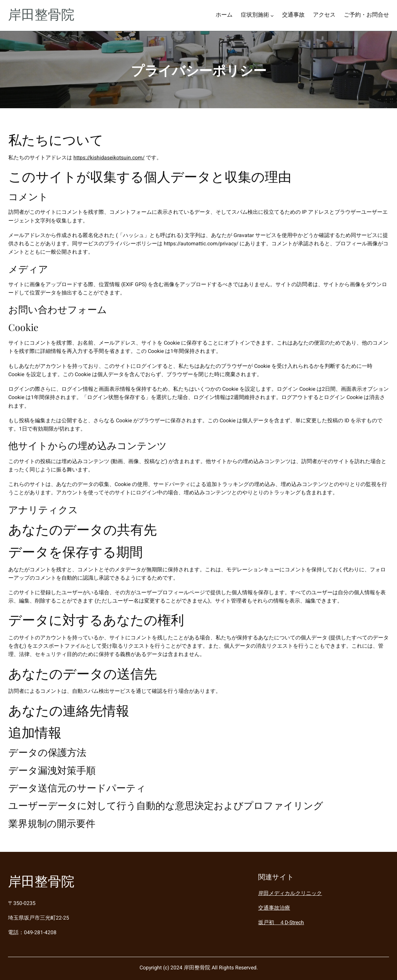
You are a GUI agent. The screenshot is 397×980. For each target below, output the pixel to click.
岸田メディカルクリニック (290, 894)
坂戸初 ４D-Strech (281, 923)
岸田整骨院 (41, 15)
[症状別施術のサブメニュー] (272, 16)
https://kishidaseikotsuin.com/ (109, 158)
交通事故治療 (274, 908)
